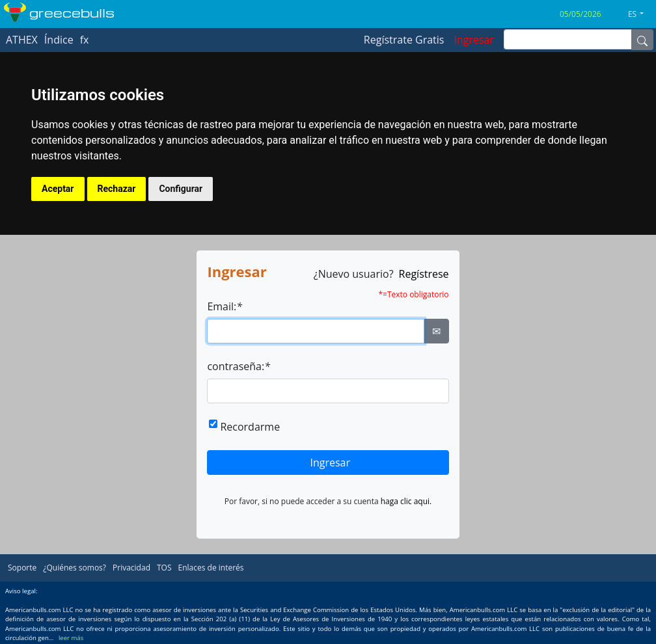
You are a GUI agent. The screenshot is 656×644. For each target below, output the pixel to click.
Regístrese (424, 274)
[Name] (642, 40)
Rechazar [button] (117, 189)
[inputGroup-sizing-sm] (568, 39)
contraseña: (239, 366)
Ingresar (330, 463)
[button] (641, 14)
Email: (225, 306)
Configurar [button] (181, 189)
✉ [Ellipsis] (436, 331)
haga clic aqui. (406, 501)
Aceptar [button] (58, 189)
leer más (71, 638)
